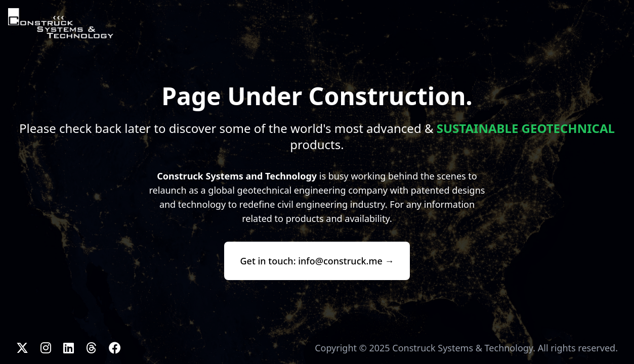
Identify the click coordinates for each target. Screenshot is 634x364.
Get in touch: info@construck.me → (317, 261)
